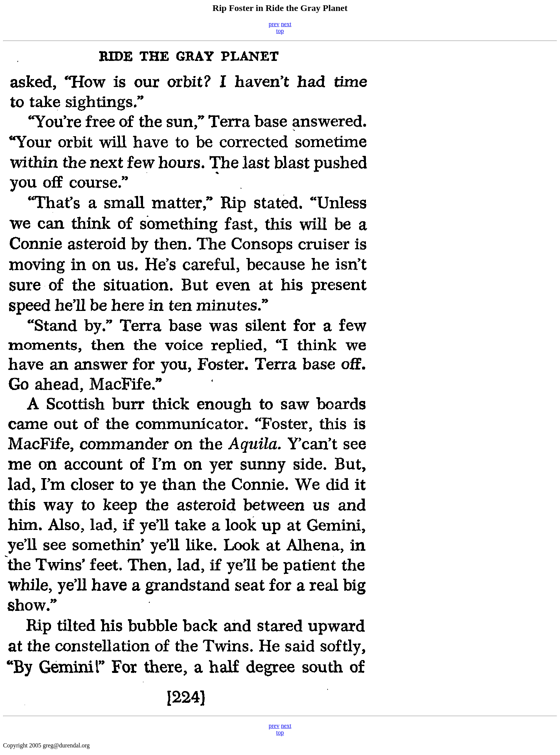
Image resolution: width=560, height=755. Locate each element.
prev (274, 24)
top (280, 31)
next (286, 24)
